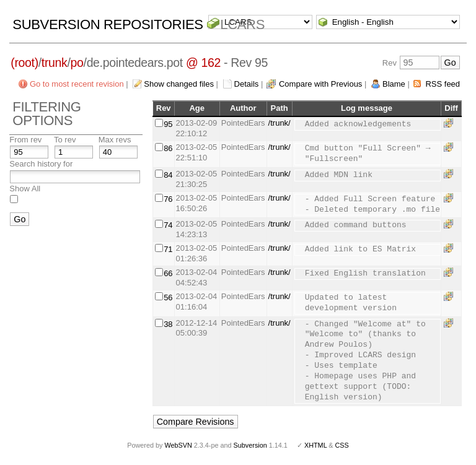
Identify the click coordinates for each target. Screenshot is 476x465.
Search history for (41, 164)
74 (168, 225)
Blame (394, 84)
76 (168, 199)
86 (168, 148)
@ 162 (203, 63)
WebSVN (178, 445)
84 (168, 175)
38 (168, 324)
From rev (25, 140)
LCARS (242, 24)
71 (168, 249)
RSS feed (443, 84)
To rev (65, 140)
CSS (342, 445)
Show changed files (179, 84)
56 (168, 298)
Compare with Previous (320, 84)
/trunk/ (280, 123)
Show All (25, 189)
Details (247, 84)
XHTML (315, 445)
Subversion (250, 445)
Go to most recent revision (77, 84)
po (77, 63)
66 (168, 273)
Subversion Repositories (108, 24)
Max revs (115, 140)
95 (168, 124)
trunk (55, 63)
